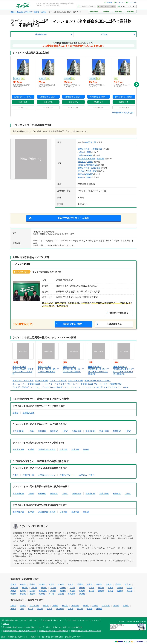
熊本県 (42, 594)
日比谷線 (82, 162)
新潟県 (25, 588)
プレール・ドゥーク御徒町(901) (108, 384)
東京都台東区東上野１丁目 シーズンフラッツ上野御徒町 (99, 372)
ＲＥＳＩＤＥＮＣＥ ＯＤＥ (116, 387)
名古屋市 (106, 606)
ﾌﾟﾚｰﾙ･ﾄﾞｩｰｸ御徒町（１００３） (26, 387)
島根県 (63, 591)
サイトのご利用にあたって (30, 620)
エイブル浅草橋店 (21, 264)
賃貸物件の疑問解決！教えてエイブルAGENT (19, 631)
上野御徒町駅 (97, 149)
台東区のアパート (67, 475)
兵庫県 (23, 591)
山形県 (61, 584)
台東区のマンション (47, 475)
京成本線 (82, 171)
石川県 (44, 588)
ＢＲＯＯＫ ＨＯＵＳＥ (23, 381)
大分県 (51, 594)
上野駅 (88, 152)
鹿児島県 (71, 594)
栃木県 (90, 584)
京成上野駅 (92, 171)
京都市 (126, 606)
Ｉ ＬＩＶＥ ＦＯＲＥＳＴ (54, 384)
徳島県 (101, 591)
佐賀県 (23, 594)
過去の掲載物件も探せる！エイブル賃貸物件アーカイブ (23, 627)
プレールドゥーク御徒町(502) (80, 384)
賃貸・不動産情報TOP (10, 620)
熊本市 (80, 609)
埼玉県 (109, 584)
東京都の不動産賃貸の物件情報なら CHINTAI (117, 627)
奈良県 (32, 591)
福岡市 (71, 609)
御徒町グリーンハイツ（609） (98, 381)
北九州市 (60, 609)
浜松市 (95, 606)
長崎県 (32, 594)
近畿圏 (99, 609)
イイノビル (76, 387)
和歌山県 (43, 591)
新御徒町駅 (96, 168)
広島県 (82, 591)
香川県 (111, 591)
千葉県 (118, 584)
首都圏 (90, 609)
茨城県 (80, 584)
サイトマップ (120, 3)
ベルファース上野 (76, 381)
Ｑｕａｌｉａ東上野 (58, 381)
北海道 (13, 584)
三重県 (111, 588)
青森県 (23, 584)
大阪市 (13, 609)
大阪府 (13, 591)
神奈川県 (14, 588)
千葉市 (46, 606)
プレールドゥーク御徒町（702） (55, 387)
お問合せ (104, 34)
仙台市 (23, 606)
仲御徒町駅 (92, 165)
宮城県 (42, 584)
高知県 (130, 591)
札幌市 (13, 606)
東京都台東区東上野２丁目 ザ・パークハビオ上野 (23, 372)
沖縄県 (82, 594)
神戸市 (30, 609)
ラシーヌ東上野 (42, 381)
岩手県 (32, 584)
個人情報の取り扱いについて (53, 620)
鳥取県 (53, 591)
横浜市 (65, 606)
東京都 (128, 584)
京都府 (130, 588)
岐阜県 (82, 588)
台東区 (87, 142)
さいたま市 (34, 606)
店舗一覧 (6, 624)
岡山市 (40, 609)
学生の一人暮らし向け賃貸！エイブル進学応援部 (64, 627)
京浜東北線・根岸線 (87, 159)
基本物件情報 (41, 34)
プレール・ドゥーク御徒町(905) (26, 384)
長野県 (72, 588)
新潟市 (116, 606)
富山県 (34, 588)
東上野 (93, 142)
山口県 (91, 591)
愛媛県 (120, 591)
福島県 (71, 584)
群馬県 (99, 584)
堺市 (22, 609)
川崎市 (55, 606)
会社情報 (109, 3)
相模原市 (75, 606)
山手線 (81, 152)
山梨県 (63, 588)
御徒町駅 (89, 155)
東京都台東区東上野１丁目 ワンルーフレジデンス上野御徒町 (124, 372)
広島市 (50, 609)
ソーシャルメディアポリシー (77, 620)
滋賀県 (120, 588)
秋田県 (51, 584)
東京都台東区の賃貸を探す (124, 113)
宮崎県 (61, 594)
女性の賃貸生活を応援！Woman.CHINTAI (86, 631)
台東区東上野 (28, 413)
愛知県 (101, 588)
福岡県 (13, 594)
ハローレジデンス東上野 (92, 387)
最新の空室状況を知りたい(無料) (74, 218)
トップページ (132, 3)
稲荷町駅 (89, 174)
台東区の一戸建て (87, 475)
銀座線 (81, 174)
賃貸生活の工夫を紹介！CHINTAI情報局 (53, 631)
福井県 (53, 588)
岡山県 (72, 591)
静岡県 (91, 588)
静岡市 (86, 606)
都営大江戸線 (84, 149)
